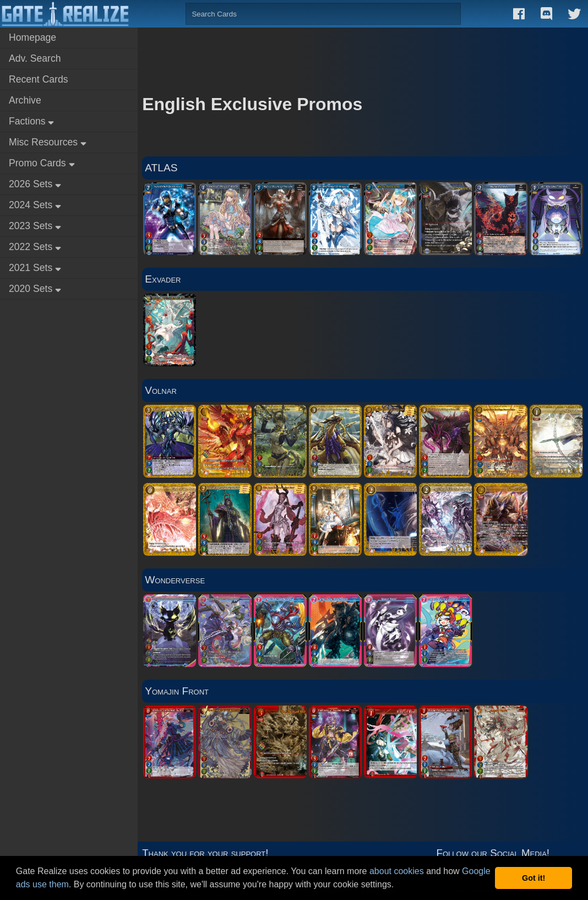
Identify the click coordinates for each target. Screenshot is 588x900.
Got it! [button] (533, 878)
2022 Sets (35, 247)
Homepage (32, 37)
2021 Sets (35, 268)
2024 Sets (35, 205)
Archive (25, 100)
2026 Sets (35, 184)
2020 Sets (35, 289)
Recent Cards (39, 79)
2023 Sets (35, 226)
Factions (31, 121)
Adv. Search (35, 58)
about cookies (397, 871)
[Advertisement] (363, 55)
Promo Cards (42, 163)
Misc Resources (48, 142)
